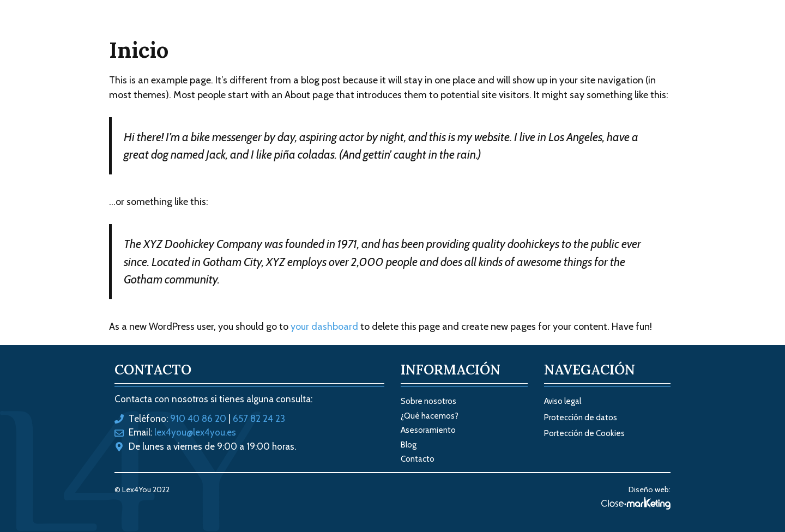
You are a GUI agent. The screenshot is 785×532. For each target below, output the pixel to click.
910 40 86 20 (198, 419)
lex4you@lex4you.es (195, 432)
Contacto (628, 33)
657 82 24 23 (259, 419)
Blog (575, 33)
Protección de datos (581, 418)
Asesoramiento (428, 430)
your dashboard (324, 327)
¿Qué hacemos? (430, 416)
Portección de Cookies (584, 433)
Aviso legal (563, 401)
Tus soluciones (419, 33)
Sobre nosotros (509, 33)
